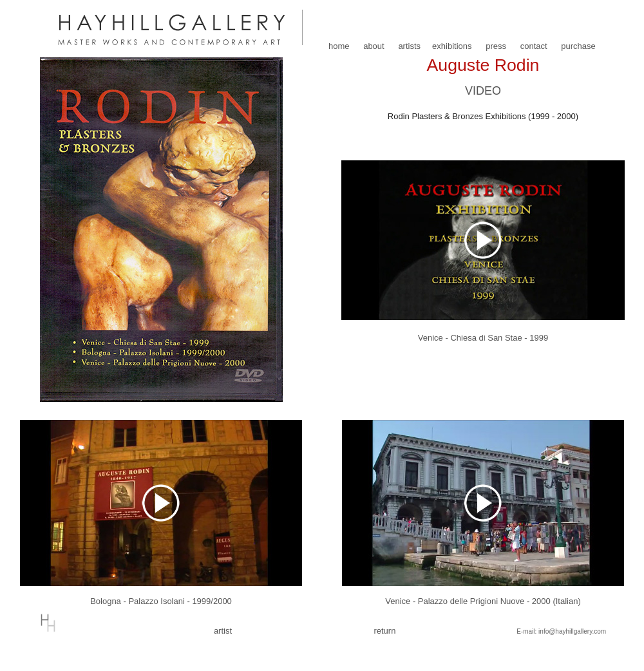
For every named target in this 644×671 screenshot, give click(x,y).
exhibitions (452, 46)
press (496, 46)
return (384, 631)
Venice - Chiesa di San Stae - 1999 (483, 338)
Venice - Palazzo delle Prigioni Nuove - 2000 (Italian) (483, 601)
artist (223, 631)
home (339, 46)
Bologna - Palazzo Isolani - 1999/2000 (161, 601)
